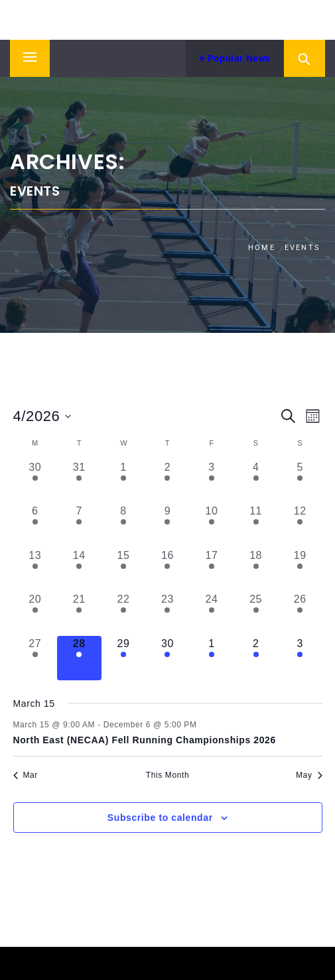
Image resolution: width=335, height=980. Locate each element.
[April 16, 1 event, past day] (167, 570)
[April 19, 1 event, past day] (300, 570)
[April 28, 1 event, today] (79, 658)
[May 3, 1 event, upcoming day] (300, 658)
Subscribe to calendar (160, 818)
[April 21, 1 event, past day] (79, 614)
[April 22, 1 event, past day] (124, 614)
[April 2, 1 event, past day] (167, 482)
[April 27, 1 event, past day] (35, 658)
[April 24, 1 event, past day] (212, 614)
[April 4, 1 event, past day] (256, 482)
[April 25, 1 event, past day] (256, 614)
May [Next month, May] (309, 775)
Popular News (235, 58)
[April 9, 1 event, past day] (167, 525)
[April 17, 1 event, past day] (212, 570)
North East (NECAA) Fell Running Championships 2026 (145, 740)
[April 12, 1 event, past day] (300, 525)
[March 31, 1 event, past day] (79, 482)
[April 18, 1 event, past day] (256, 570)
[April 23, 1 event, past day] (167, 614)
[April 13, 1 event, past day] (35, 570)
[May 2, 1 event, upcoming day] (256, 658)
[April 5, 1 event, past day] (300, 482)
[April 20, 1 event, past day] (35, 614)
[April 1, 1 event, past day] (124, 482)
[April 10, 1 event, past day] (212, 525)
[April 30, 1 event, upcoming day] (167, 658)
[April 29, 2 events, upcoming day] (124, 658)
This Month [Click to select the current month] (167, 775)
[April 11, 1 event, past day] (256, 525)
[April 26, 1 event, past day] (300, 614)
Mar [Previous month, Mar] (26, 775)
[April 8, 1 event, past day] (124, 525)
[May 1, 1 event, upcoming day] (212, 658)
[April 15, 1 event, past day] (124, 570)
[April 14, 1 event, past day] (79, 570)
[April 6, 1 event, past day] (35, 525)
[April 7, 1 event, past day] (79, 525)
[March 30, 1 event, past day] (35, 482)
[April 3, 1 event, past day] (212, 482)
